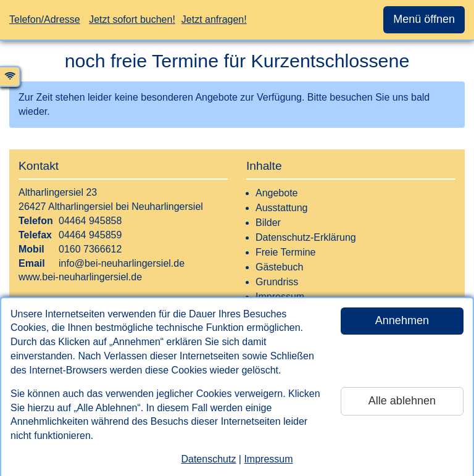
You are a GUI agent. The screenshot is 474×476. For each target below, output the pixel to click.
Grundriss (277, 282)
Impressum (268, 459)
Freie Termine (286, 252)
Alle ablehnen (402, 401)
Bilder (268, 223)
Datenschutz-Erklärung (306, 237)
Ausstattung (282, 208)
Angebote (277, 193)
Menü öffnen (424, 19)
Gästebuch (279, 267)
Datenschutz (208, 459)
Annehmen (402, 320)
